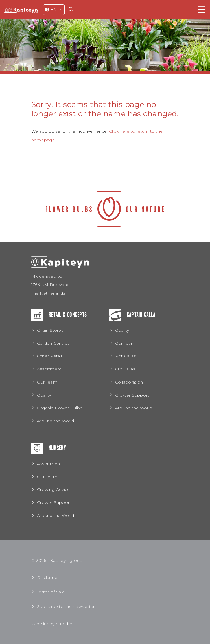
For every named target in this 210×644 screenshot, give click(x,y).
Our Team (47, 382)
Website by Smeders (53, 624)
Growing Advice (53, 489)
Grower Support (132, 395)
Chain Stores (50, 330)
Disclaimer (48, 577)
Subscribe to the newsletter (66, 606)
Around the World (56, 421)
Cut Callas (125, 369)
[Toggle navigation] (202, 10)
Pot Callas (125, 356)
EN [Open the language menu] (51, 10)
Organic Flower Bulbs (60, 408)
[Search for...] (72, 9)
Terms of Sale (51, 592)
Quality (44, 395)
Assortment (49, 369)
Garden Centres (53, 343)
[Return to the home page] (21, 10)
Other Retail (49, 356)
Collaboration (129, 382)
